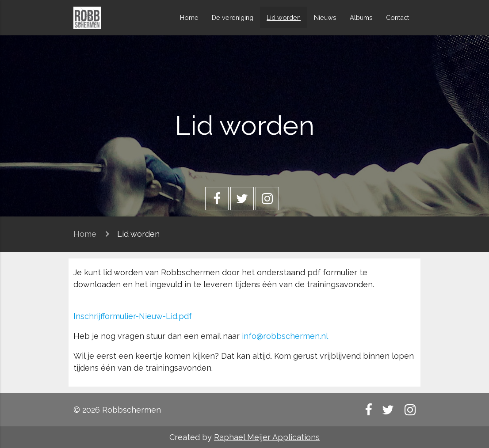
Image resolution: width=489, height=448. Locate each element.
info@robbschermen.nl (285, 336)
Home (189, 17)
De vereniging (233, 17)
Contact (397, 17)
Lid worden (284, 17)
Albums (361, 17)
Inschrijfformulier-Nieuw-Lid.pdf (133, 316)
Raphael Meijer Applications (267, 437)
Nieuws (325, 17)
